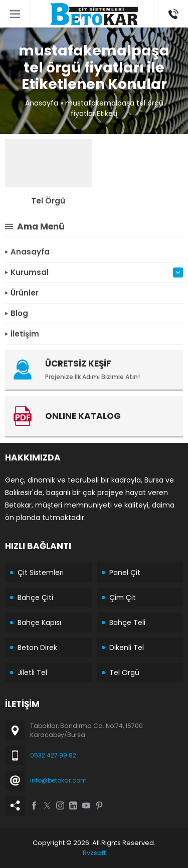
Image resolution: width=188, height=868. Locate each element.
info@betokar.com (58, 780)
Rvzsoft (94, 853)
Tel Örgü (48, 201)
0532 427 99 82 (53, 755)
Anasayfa (42, 103)
